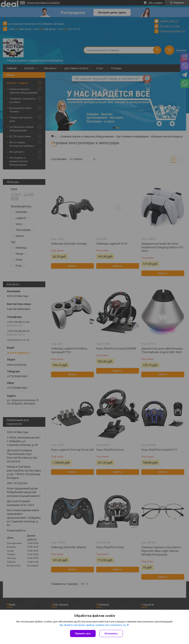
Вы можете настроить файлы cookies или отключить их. (93, 625)
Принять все (83, 633)
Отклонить (111, 633)
